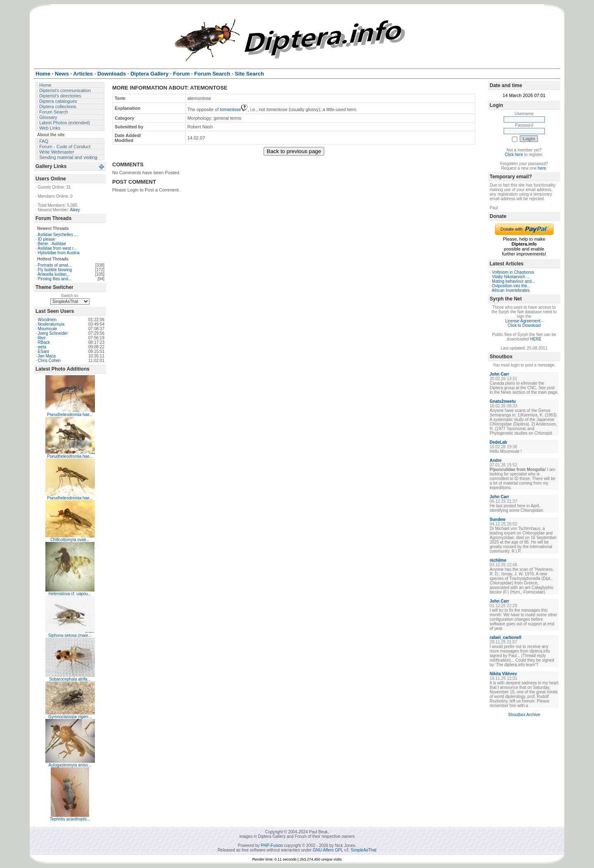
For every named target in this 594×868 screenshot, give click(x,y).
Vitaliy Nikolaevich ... (511, 277)
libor (42, 338)
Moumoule (48, 329)
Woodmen (47, 320)
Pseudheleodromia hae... (70, 415)
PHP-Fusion (272, 846)
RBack (44, 342)
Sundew (497, 519)
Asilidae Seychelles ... (58, 235)
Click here (514, 155)
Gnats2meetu (503, 401)
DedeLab (498, 442)
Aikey (75, 210)
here (542, 168)
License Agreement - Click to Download (524, 323)
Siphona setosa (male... (70, 635)
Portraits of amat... (55, 265)
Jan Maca (47, 356)
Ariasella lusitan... (54, 274)
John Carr (499, 374)
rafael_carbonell (506, 637)
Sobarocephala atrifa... (70, 679)
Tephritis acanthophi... (70, 819)
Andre (496, 460)
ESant (44, 351)
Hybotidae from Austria (59, 253)
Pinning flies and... (55, 279)
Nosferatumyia (51, 324)
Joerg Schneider (53, 333)
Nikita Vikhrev (503, 674)
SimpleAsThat (363, 850)
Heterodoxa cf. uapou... (70, 594)
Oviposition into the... (511, 286)
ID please (47, 239)
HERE (536, 339)
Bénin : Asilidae (52, 244)
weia (42, 347)
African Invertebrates (511, 290)
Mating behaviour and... (514, 281)
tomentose (234, 109)
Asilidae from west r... (57, 248)
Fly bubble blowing (55, 270)
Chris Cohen (49, 361)
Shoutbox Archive (524, 715)
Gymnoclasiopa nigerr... (70, 717)
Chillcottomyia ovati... (70, 540)
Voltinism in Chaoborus (513, 272)
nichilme (498, 560)
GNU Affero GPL (328, 850)
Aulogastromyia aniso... (70, 765)
